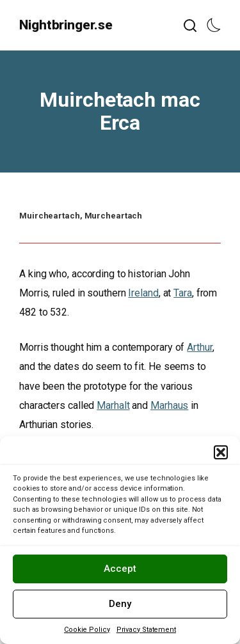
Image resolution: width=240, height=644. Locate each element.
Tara (183, 293)
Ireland (143, 293)
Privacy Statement (146, 630)
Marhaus (169, 405)
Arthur (199, 347)
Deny (120, 604)
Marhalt (113, 405)
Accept (120, 569)
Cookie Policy (87, 630)
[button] (221, 452)
